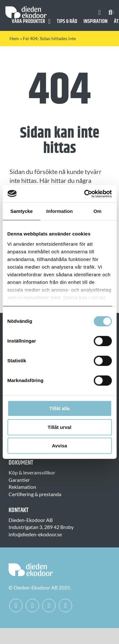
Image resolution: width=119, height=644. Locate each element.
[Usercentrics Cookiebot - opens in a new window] (85, 194)
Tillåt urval (60, 427)
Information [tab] (60, 211)
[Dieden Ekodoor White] (26, 9)
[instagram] (32, 605)
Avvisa (60, 446)
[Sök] (110, 12)
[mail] (65, 605)
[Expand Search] (113, 12)
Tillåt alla (60, 408)
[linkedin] (49, 605)
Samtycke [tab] (21, 211)
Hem (14, 38)
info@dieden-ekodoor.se (35, 534)
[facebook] (16, 605)
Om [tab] (98, 211)
